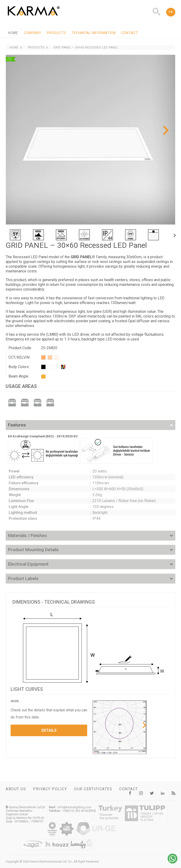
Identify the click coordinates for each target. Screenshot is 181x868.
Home (13, 33)
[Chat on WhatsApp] (173, 862)
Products (56, 33)
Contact (130, 33)
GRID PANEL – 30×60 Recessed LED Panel (86, 47)
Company (33, 33)
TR (171, 12)
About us (16, 789)
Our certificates (93, 789)
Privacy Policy (50, 789)
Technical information (94, 33)
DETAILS (49, 730)
